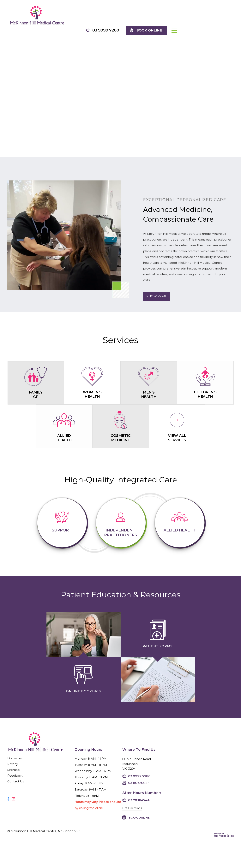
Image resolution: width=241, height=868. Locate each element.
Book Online (139, 812)
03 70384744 (139, 794)
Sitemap (14, 764)
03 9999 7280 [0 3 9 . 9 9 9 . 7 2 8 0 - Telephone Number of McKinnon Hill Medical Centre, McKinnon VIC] (162, 15)
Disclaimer (15, 752)
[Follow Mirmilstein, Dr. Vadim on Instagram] (14, 793)
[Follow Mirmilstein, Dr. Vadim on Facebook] (8, 793)
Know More (157, 291)
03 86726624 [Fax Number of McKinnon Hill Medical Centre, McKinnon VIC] (139, 777)
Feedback (15, 770)
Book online (206, 15)
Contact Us (16, 776)
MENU (231, 18)
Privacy (13, 758)
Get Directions (132, 802)
